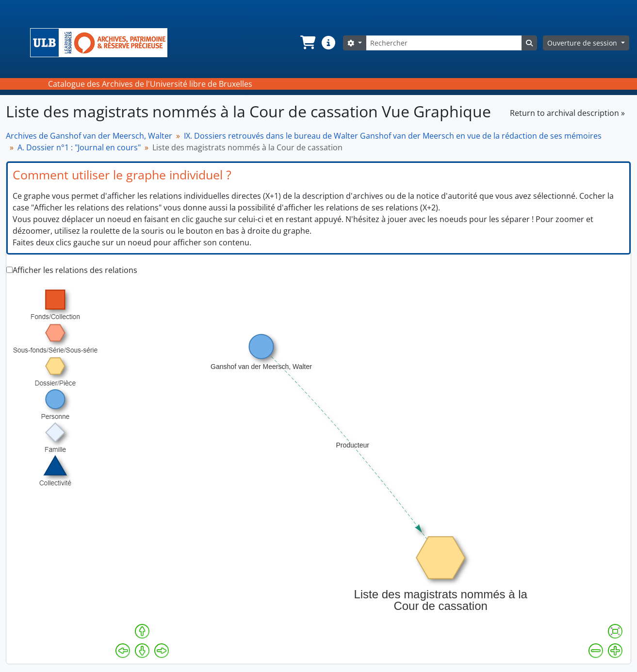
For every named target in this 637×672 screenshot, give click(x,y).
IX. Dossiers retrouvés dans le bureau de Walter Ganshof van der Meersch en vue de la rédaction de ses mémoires (393, 136)
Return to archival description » (567, 113)
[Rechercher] (444, 43)
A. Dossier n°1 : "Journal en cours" (79, 147)
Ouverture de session (583, 43)
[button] (307, 43)
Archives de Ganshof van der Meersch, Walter (89, 136)
